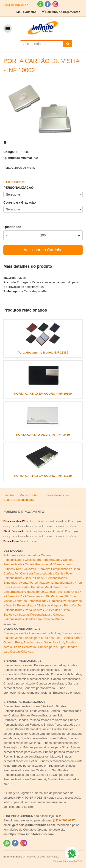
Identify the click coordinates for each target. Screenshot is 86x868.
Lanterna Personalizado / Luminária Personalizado (48, 601)
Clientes (9, 495)
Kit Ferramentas (33, 596)
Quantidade (12, 227)
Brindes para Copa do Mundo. (45, 619)
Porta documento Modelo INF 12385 (43, 353)
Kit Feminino (12, 596)
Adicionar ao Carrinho (43, 250)
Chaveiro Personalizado (54, 569)
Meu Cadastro (26, 12)
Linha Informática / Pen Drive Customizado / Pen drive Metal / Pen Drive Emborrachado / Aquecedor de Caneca (43, 587)
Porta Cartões (15, 182)
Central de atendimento (19, 500)
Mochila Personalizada (21, 605)
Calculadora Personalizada (43, 560)
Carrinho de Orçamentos (63, 12)
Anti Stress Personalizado (21, 555)
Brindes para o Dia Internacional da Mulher (32, 633)
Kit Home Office (69, 592)
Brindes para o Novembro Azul (44, 642)
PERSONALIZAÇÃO (18, 188)
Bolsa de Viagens (50, 605)
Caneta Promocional (38, 564)
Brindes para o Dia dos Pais (42, 638)
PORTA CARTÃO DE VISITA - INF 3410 (43, 435)
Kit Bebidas (53, 610)
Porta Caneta (34, 610)
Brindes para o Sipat (52, 647)
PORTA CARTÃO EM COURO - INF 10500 (43, 394)
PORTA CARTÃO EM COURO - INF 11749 (43, 476)
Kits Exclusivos (26, 569)
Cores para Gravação (20, 202)
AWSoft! (78, 861)
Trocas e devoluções (56, 495)
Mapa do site (28, 495)
